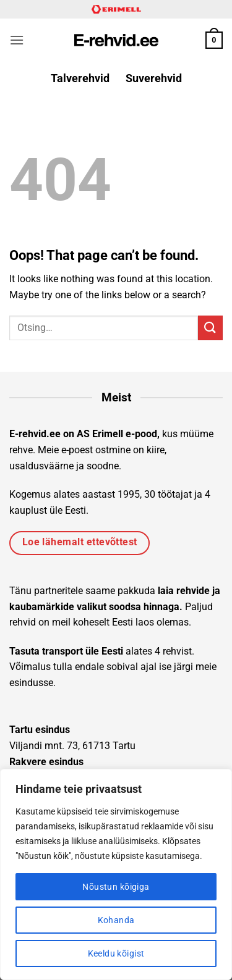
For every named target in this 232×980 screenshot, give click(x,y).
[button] (17, 40)
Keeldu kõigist (116, 953)
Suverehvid (154, 78)
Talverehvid (80, 78)
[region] (116, 874)
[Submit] (210, 328)
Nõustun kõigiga (116, 887)
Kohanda (116, 920)
